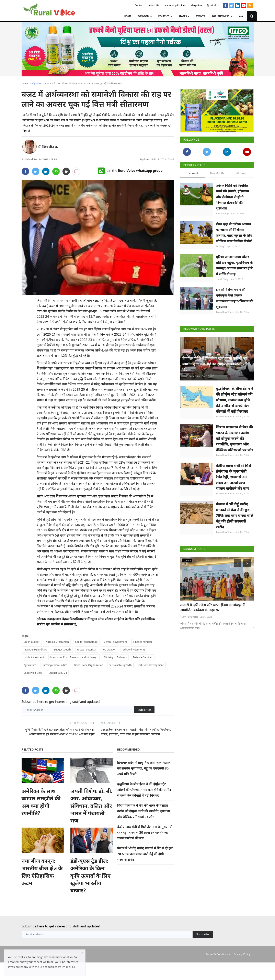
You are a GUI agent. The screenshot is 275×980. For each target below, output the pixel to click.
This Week (193, 173)
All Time (241, 173)
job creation (109, 650)
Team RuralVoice (225, 312)
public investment (34, 657)
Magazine (196, 5)
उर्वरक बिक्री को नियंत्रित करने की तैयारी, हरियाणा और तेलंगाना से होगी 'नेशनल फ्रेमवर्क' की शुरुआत (233, 197)
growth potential (87, 650)
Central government (115, 642)
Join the (130, 171)
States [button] (184, 16)
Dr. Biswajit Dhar (33, 673)
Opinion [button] (145, 16)
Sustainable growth (121, 665)
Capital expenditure (86, 642)
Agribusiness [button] (222, 16)
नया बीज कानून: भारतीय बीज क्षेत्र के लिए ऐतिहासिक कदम (42, 872)
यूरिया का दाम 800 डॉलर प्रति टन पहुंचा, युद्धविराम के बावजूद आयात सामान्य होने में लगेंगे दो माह (234, 265)
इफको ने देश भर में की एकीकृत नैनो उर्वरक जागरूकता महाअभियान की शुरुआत (235, 298)
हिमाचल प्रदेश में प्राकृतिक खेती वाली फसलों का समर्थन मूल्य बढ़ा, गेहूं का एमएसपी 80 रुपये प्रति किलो (144, 768)
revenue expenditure (36, 650)
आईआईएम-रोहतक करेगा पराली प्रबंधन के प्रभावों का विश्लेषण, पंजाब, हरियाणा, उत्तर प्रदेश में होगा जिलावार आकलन (136, 732)
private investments (134, 650)
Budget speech (62, 650)
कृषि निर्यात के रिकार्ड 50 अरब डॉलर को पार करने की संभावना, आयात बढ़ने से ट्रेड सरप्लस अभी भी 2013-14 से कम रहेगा (60, 732)
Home (128, 16)
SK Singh (221, 246)
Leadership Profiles (175, 5)
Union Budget (32, 642)
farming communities (55, 665)
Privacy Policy (242, 954)
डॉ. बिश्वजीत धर (48, 147)
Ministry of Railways (115, 657)
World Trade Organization (88, 665)
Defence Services (143, 657)
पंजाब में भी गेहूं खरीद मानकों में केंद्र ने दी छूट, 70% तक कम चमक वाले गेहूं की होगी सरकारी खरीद (145, 854)
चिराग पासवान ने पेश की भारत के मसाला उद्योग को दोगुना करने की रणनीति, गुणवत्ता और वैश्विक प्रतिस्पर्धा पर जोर (144, 811)
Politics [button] (165, 16)
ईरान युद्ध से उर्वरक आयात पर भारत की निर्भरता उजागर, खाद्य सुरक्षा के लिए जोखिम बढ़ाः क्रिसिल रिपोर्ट (234, 233)
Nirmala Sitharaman (57, 642)
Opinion (37, 83)
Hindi (213, 6)
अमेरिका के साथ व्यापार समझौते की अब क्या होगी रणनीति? (41, 802)
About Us (154, 5)
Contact (139, 5)
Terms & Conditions (218, 954)
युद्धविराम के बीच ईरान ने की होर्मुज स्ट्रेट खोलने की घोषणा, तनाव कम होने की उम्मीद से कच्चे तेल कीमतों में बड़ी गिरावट (144, 790)
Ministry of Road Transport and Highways (74, 657)
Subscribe (144, 710)
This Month (217, 173)
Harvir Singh (223, 213)
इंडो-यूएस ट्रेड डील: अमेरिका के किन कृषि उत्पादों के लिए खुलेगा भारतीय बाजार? (91, 876)
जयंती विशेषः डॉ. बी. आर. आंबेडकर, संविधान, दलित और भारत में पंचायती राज (91, 806)
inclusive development (151, 665)
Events (201, 16)
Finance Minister (143, 642)
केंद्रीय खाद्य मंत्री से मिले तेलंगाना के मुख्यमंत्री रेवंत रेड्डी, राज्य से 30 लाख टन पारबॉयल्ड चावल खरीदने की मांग (145, 832)
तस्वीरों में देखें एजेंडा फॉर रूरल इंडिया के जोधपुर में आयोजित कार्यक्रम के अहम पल (213, 607)
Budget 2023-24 (58, 673)
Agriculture (30, 665)
